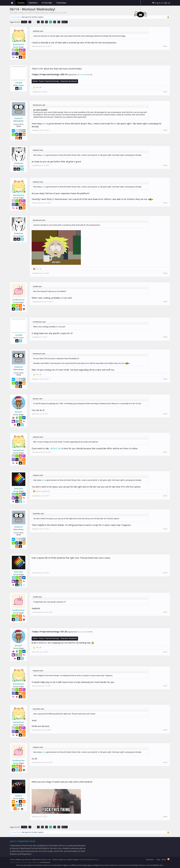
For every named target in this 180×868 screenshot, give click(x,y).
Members (33, 3)
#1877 (165, 686)
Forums (21, 3)
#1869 (165, 379)
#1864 (165, 165)
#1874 (165, 573)
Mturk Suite (81, 75)
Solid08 (19, 83)
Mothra (19, 796)
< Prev (24, 22)
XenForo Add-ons (59, 859)
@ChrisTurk (56, 448)
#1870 (165, 414)
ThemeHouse (45, 862)
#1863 (165, 130)
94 (51, 22)
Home (12, 3)
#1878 (165, 730)
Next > (65, 22)
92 (42, 22)
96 (59, 22)
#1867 (165, 302)
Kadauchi (19, 118)
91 (38, 22)
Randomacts (19, 44)
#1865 (165, 203)
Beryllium (150, 859)
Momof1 (19, 412)
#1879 (165, 762)
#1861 (165, 46)
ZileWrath (19, 163)
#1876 (165, 652)
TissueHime (53, 13)
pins (44, 123)
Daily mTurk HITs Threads (30, 13)
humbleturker (19, 300)
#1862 (165, 92)
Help (158, 859)
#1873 (165, 529)
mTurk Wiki (47, 3)
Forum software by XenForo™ (30, 859)
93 (47, 22)
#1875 (165, 612)
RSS (168, 859)
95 (55, 22)
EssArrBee (19, 488)
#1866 (165, 273)
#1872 (165, 496)
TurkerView (61, 3)
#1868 (165, 337)
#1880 (165, 817)
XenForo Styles (73, 859)
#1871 (165, 452)
